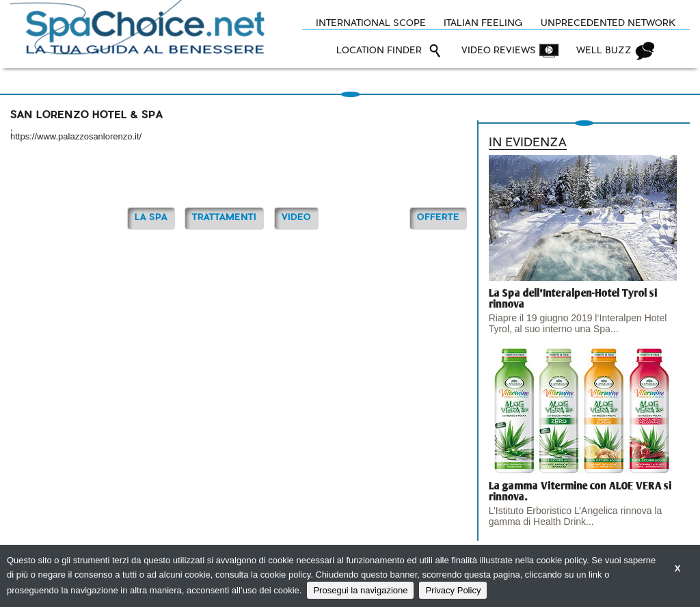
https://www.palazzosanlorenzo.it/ (76, 136)
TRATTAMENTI (224, 218)
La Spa (151, 218)
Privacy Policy (453, 590)
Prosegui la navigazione (360, 590)
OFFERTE (438, 218)
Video (296, 218)
